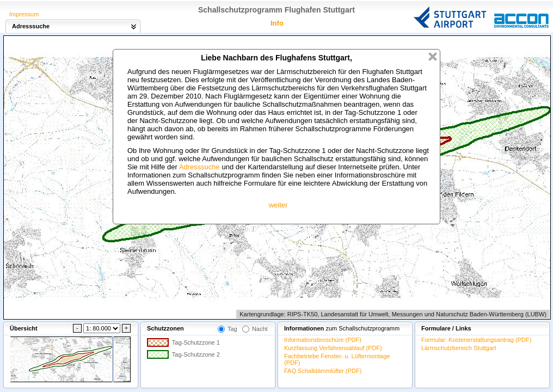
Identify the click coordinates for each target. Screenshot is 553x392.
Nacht (260, 329)
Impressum (24, 14)
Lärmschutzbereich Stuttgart (459, 348)
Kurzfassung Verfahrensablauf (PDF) (333, 348)
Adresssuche (199, 167)
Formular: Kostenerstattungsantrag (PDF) (476, 340)
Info (277, 23)
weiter (278, 205)
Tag (232, 329)
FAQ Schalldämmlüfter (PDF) (323, 371)
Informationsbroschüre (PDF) (323, 340)
